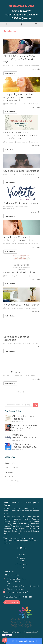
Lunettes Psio (10, 468)
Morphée (8, 472)
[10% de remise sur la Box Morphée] (21, 295)
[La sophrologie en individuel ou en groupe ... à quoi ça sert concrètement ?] (21, 84)
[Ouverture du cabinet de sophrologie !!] (21, 327)
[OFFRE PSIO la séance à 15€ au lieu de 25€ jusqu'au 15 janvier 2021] (21, 46)
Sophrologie (10, 463)
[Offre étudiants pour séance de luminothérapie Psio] (8, 419)
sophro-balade (11, 481)
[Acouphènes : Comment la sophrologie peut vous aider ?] (21, 227)
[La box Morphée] (21, 362)
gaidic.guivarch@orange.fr (18, 592)
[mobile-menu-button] (36, 24)
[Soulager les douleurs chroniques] (21, 161)
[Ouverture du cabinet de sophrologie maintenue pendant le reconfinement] (21, 123)
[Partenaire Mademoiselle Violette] (21, 193)
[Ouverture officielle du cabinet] (21, 263)
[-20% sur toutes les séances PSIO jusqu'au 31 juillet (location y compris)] (8, 447)
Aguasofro (9, 476)
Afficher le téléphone (15, 589)
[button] (5, 640)
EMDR (7, 485)
